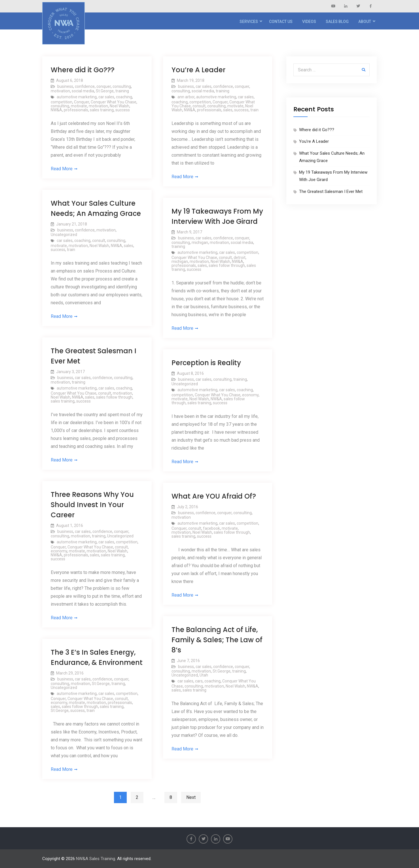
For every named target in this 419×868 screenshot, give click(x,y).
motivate (79, 106)
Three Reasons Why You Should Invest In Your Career (92, 505)
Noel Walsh (119, 106)
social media (83, 91)
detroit (240, 258)
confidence (85, 86)
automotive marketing (77, 97)
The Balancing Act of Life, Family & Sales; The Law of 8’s (217, 640)
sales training (102, 110)
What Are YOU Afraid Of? (214, 496)
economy (250, 395)
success (123, 110)
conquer (104, 86)
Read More (62, 169)
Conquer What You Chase (114, 102)
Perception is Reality (206, 363)
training (122, 91)
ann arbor (186, 97)
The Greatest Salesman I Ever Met (331, 192)
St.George (105, 91)
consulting (122, 86)
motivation (60, 91)
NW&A (56, 110)
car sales (106, 97)
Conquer (82, 102)
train (254, 110)
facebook (211, 528)
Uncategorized (64, 235)
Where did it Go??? (83, 70)
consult (199, 106)
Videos (309, 22)
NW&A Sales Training (96, 859)
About (365, 22)
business (65, 86)
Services (249, 22)
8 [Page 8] (171, 797)
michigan (200, 242)
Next (191, 797)
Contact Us (281, 22)
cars (199, 681)
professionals (76, 110)
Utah (204, 675)
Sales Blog (337, 22)
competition (62, 102)
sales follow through (227, 265)
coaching (124, 97)
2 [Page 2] (137, 797)
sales (228, 110)
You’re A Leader (198, 70)
